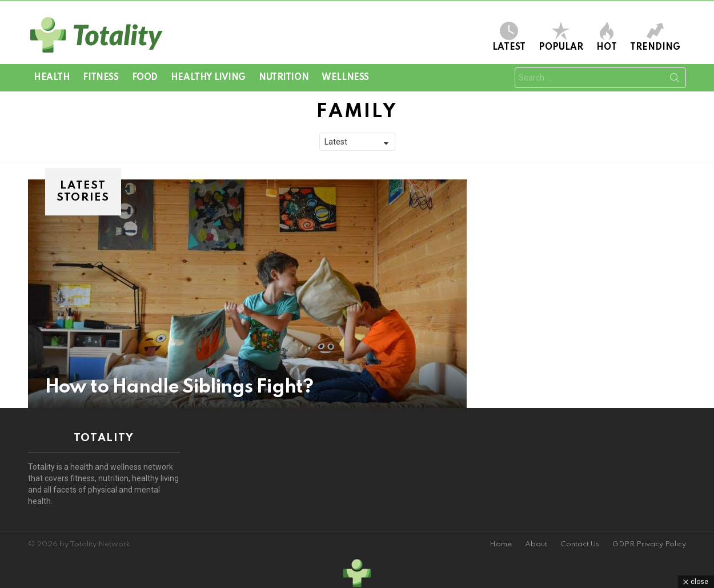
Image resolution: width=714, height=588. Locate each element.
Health (52, 78)
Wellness (345, 78)
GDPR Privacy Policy (649, 544)
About (536, 544)
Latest (509, 37)
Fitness (101, 78)
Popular (561, 37)
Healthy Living (208, 78)
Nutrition (284, 78)
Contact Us (580, 544)
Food (145, 78)
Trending (655, 37)
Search (675, 80)
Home (501, 544)
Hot (607, 37)
